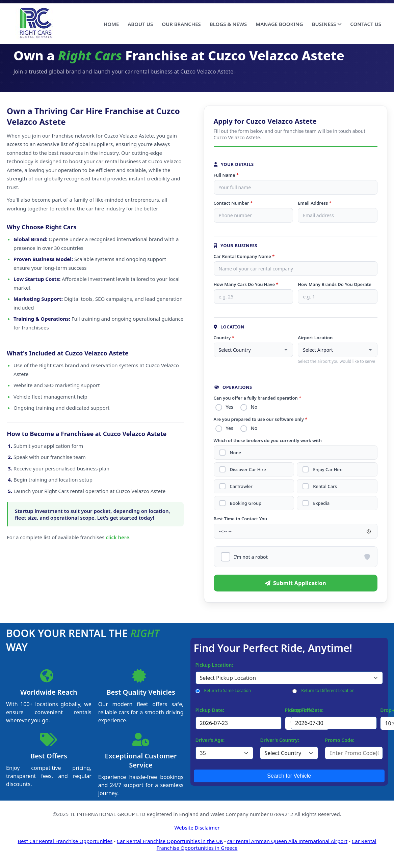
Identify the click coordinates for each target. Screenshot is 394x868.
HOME (111, 24)
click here (117, 537)
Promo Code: (339, 740)
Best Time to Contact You (241, 519)
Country (224, 338)
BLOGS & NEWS (228, 24)
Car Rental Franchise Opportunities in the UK (170, 841)
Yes (230, 407)
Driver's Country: (279, 740)
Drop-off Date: (307, 710)
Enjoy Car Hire (328, 470)
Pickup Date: (210, 710)
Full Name (226, 175)
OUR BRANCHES (181, 24)
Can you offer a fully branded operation (258, 398)
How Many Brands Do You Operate (335, 284)
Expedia (321, 503)
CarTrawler (241, 486)
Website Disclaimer (197, 828)
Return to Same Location (228, 690)
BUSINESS (327, 24)
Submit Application (296, 583)
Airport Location (315, 338)
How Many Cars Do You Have (246, 284)
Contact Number (233, 203)
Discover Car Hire (248, 470)
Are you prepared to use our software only (261, 419)
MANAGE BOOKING (279, 24)
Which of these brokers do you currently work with (268, 440)
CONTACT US (366, 24)
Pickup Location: (214, 665)
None (236, 453)
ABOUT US (140, 24)
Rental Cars (325, 486)
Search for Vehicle (289, 776)
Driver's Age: (210, 740)
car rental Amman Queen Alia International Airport (287, 841)
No (254, 407)
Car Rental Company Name (244, 256)
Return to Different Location (328, 690)
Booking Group (246, 503)
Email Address (314, 203)
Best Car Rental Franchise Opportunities (65, 841)
